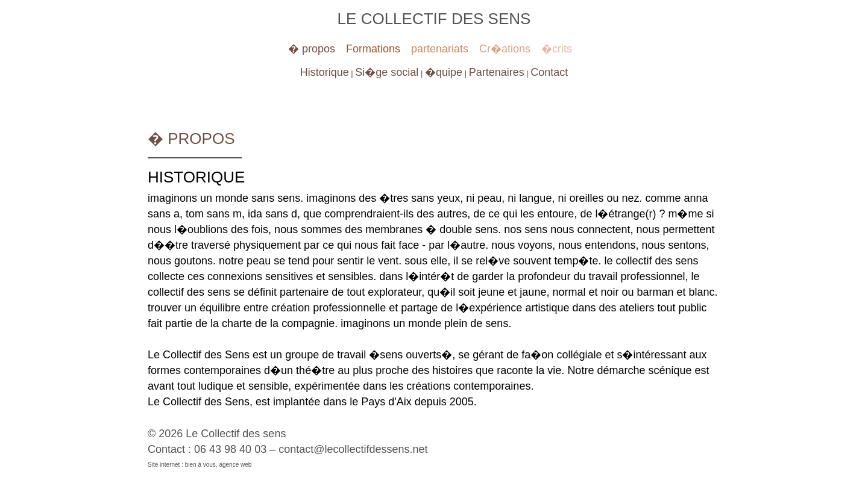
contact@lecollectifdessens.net (353, 449)
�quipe (444, 72)
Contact (549, 72)
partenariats (440, 49)
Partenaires (497, 72)
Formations (373, 49)
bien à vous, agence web (219, 465)
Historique (325, 72)
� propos (312, 49)
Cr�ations (505, 49)
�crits (557, 49)
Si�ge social (387, 72)
